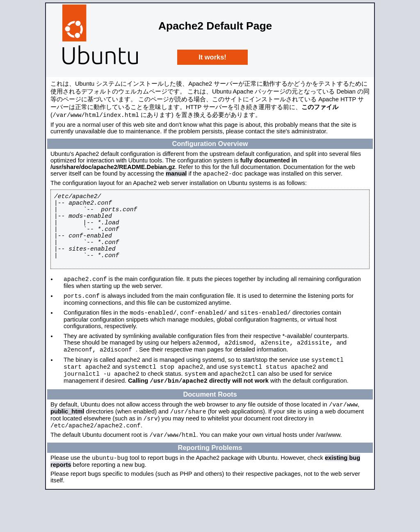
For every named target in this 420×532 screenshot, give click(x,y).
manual (176, 176)
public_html (67, 445)
